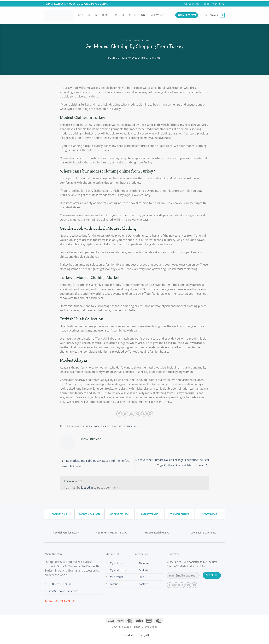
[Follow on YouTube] (194, 585)
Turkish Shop (109, 15)
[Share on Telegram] (150, 414)
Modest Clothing (134, 15)
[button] (187, 15)
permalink (131, 426)
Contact (143, 584)
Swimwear (158, 15)
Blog (207, 4)
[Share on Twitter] (125, 414)
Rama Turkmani (151, 58)
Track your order (191, 4)
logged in (87, 488)
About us (144, 563)
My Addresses (118, 570)
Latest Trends (87, 15)
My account (117, 577)
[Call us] (223, 4)
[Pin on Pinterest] (138, 414)
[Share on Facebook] (119, 414)
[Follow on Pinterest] (188, 585)
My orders (116, 563)
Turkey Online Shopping (134, 40)
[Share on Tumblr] (144, 414)
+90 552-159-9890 (60, 584)
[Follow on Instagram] (216, 4)
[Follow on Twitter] (220, 4)
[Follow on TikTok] (182, 585)
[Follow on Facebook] (213, 4)
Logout (114, 584)
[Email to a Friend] (131, 414)
